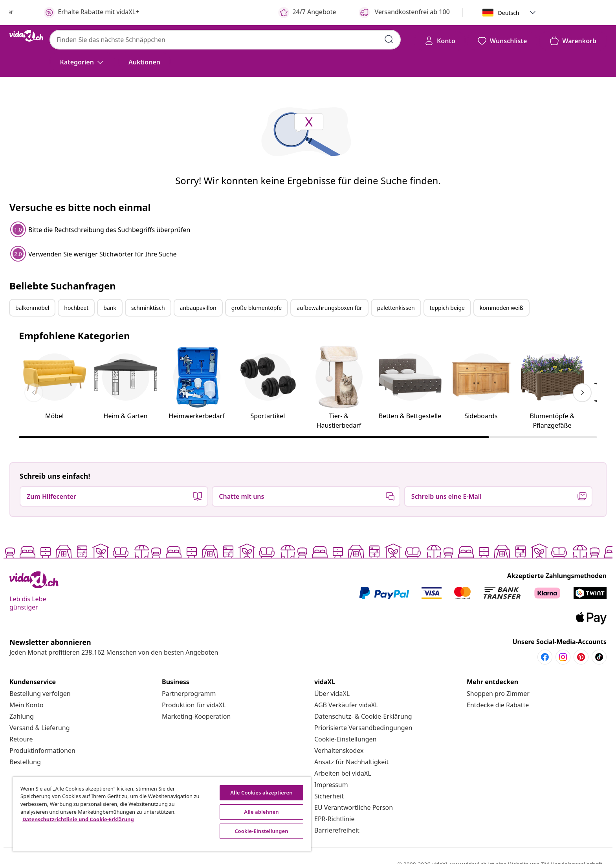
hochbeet (76, 308)
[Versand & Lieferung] (40, 728)
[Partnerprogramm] (189, 694)
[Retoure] (21, 739)
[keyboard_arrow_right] (582, 393)
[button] (533, 13)
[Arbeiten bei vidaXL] (343, 773)
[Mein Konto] (27, 705)
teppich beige (447, 308)
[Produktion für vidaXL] (194, 705)
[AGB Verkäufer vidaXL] (346, 705)
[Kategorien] (82, 62)
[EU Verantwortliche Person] (354, 807)
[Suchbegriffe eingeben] (389, 39)
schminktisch (148, 308)
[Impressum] (331, 785)
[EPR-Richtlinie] (334, 819)
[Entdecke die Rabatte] (498, 705)
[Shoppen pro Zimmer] (498, 694)
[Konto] (440, 41)
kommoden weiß (501, 308)
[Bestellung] (25, 762)
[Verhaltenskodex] (339, 751)
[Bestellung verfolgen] (40, 694)
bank (110, 308)
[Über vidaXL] (332, 694)
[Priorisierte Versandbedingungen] (363, 728)
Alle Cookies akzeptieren (261, 793)
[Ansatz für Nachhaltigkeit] (351, 762)
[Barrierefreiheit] (337, 830)
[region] (162, 814)
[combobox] (225, 40)
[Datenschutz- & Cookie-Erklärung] (363, 716)
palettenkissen (396, 308)
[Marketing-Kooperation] (196, 716)
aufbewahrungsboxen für (329, 308)
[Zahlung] (22, 716)
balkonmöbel (32, 308)
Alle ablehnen (261, 812)
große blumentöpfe (257, 308)
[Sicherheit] (329, 796)
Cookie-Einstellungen (345, 739)
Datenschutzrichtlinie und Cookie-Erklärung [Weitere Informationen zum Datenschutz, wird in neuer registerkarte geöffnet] (78, 819)
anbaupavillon (198, 308)
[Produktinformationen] (42, 751)
